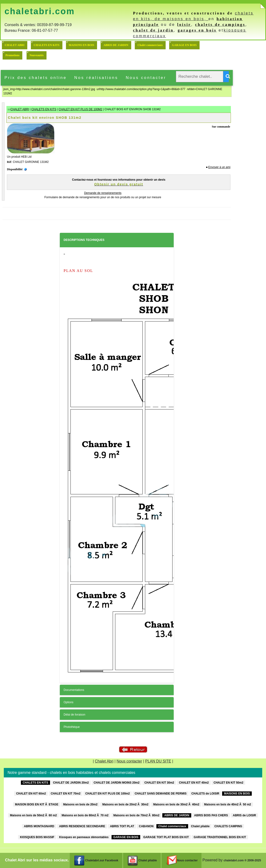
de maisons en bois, (182, 19)
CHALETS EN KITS (47, 45)
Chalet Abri (104, 761)
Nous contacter (146, 78)
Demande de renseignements (103, 193)
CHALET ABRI (15, 45)
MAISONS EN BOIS (82, 45)
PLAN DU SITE (158, 761)
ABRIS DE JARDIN (116, 45)
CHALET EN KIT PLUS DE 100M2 (80, 109)
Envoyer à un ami (219, 167)
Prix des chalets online (36, 78)
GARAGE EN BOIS (184, 45)
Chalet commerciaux (150, 45)
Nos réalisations (96, 78)
